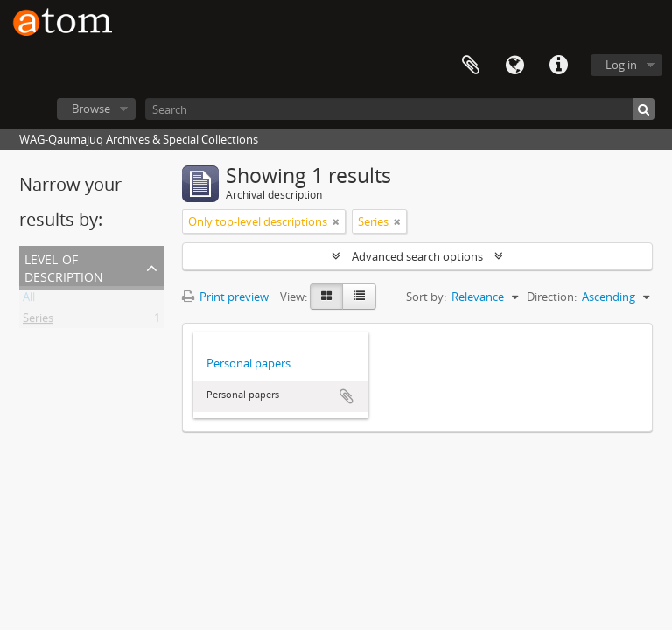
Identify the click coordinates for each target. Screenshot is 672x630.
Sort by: (426, 297)
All (29, 300)
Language (514, 66)
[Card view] (326, 297)
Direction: (552, 297)
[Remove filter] (336, 221)
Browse (91, 108)
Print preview (225, 297)
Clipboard (471, 66)
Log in (621, 65)
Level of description (64, 266)
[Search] (400, 109)
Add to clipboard (346, 396)
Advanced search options (417, 256)
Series (38, 321)
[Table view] (359, 297)
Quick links (558, 66)
